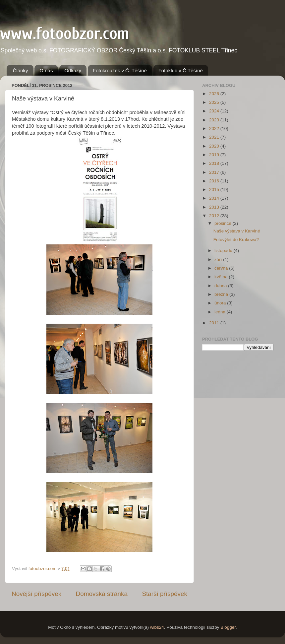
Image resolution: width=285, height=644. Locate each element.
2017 (215, 172)
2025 (215, 102)
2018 (215, 163)
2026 (215, 94)
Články (21, 70)
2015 (215, 190)
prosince (224, 223)
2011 (215, 323)
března (222, 294)
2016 (215, 181)
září (219, 259)
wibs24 (157, 627)
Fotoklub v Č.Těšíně (181, 70)
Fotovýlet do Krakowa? (236, 240)
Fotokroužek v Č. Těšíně (120, 70)
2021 (215, 137)
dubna (221, 286)
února (221, 303)
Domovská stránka (102, 594)
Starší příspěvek (165, 594)
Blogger (228, 627)
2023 (215, 120)
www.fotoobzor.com (65, 33)
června (222, 268)
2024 (215, 111)
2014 (215, 198)
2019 (215, 155)
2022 (215, 129)
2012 (215, 216)
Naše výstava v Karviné (237, 231)
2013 (215, 207)
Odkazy (73, 70)
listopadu (224, 251)
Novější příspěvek (36, 594)
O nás (46, 70)
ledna (221, 312)
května (222, 277)
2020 (215, 146)
